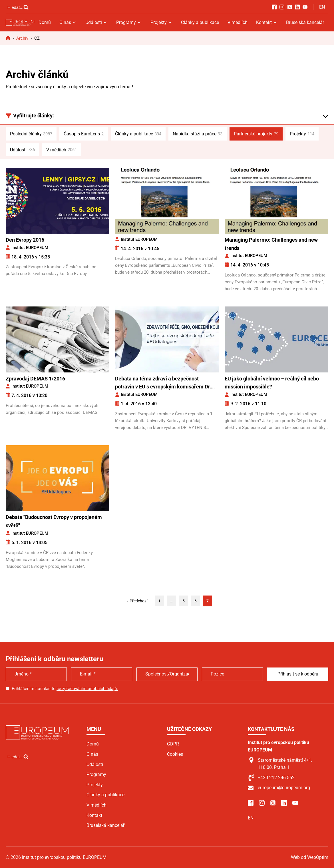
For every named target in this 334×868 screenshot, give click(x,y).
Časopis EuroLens (84, 134)
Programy (129, 22)
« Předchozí (137, 601)
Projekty (161, 22)
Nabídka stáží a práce (198, 134)
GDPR (173, 744)
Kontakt (267, 22)
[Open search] (18, 7)
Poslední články (31, 134)
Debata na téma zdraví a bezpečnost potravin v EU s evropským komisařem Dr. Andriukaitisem (163, 383)
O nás (68, 22)
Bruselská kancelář (305, 22)
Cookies (175, 754)
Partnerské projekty (256, 134)
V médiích (238, 22)
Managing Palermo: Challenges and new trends (271, 244)
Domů (45, 22)
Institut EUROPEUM (30, 248)
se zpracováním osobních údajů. (87, 689)
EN (322, 7)
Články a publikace (200, 22)
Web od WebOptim (310, 857)
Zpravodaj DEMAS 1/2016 (35, 379)
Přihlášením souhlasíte (65, 689)
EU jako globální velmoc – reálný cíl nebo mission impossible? (272, 383)
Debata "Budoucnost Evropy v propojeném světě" (54, 521)
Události (96, 22)
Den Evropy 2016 (25, 240)
